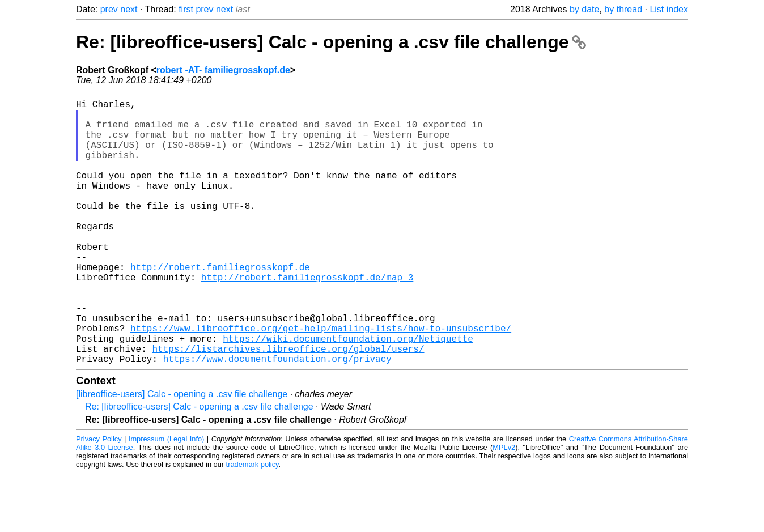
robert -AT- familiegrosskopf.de (223, 70)
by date (584, 9)
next (129, 9)
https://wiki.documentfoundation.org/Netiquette (348, 393)
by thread (623, 9)
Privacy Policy (99, 498)
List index (669, 9)
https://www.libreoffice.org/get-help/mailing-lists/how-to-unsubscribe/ (321, 380)
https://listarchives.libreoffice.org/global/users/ (288, 405)
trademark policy (252, 523)
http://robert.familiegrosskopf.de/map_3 (307, 318)
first (186, 9)
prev (109, 9)
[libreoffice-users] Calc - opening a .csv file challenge (182, 453)
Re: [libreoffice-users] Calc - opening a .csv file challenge (331, 42)
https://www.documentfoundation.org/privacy (277, 418)
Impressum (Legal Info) (166, 498)
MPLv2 (504, 506)
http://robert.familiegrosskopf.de (220, 305)
